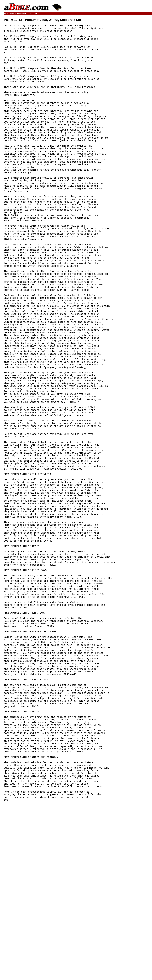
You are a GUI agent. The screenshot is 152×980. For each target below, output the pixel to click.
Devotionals (21, 14)
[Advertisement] (138, 63)
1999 (30, 14)
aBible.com (9, 14)
